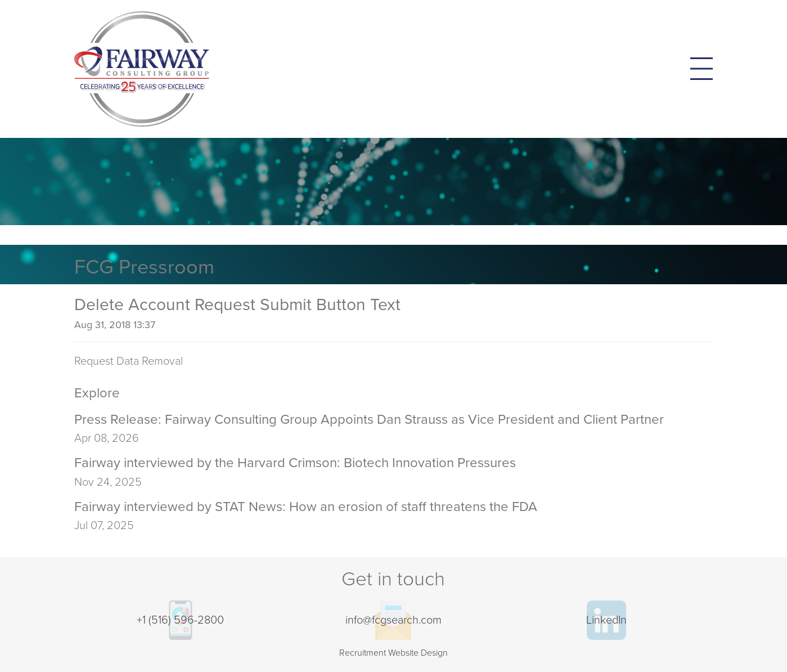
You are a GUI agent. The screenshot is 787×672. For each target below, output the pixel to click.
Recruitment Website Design (393, 653)
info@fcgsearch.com (393, 620)
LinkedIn (606, 620)
